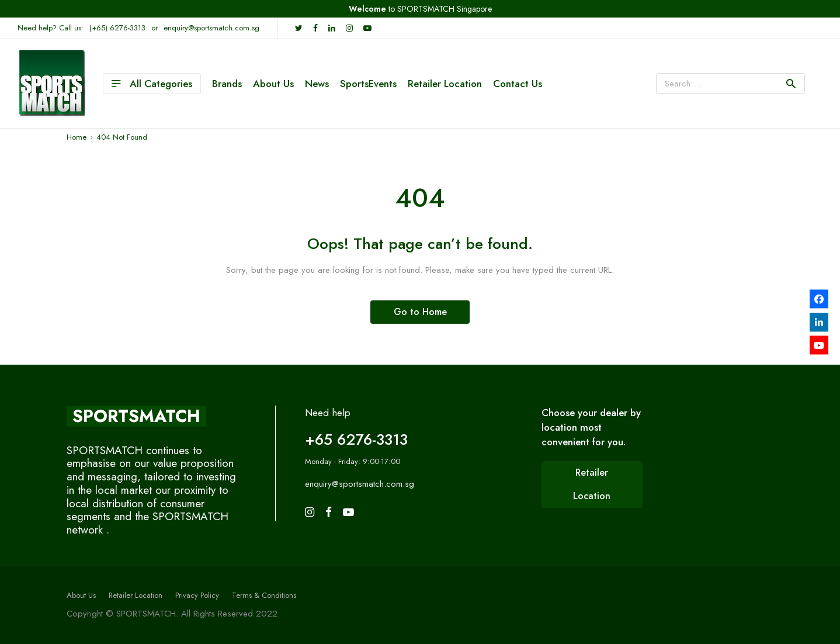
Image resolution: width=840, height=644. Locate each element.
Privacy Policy (197, 595)
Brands (227, 84)
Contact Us (518, 84)
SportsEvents (368, 84)
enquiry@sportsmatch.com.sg (211, 28)
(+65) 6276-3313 (117, 28)
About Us (273, 84)
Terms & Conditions (264, 595)
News (317, 84)
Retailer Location (445, 84)
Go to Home (420, 312)
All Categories (152, 84)
